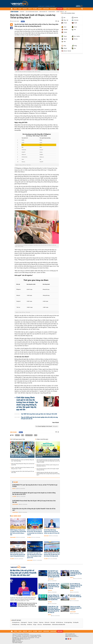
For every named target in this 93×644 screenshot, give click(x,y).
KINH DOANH (60, 9)
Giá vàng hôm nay (16, 622)
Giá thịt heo (30, 625)
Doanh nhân (52, 12)
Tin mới (15, 482)
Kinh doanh (15, 12)
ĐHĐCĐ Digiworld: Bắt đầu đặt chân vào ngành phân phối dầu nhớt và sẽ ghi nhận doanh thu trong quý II (48, 474)
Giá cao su (40, 625)
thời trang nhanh (29, 435)
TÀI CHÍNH (35, 9)
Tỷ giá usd (30, 622)
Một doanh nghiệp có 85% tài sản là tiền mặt (76, 596)
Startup (22, 12)
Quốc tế (72, 578)
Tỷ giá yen (36, 622)
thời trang (17, 435)
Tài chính (14, 496)
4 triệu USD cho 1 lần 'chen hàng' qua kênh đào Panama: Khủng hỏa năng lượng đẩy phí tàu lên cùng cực (54, 610)
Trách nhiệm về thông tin (17, 643)
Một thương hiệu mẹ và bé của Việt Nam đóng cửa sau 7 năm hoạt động (23, 460)
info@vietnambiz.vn (19, 641)
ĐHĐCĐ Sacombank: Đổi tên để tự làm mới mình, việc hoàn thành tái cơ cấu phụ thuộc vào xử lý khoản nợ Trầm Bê (35, 532)
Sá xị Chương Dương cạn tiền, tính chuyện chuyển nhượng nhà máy (48, 469)
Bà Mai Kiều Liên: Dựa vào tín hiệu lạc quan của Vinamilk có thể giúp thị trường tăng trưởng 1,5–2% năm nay (27, 605)
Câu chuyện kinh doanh (32, 12)
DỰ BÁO (20, 9)
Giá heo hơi (47, 622)
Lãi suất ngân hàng (68, 622)
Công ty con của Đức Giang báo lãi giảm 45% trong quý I (76, 608)
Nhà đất (14, 489)
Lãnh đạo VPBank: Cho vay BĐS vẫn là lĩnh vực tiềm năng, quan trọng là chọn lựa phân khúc (54, 597)
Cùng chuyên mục (42, 439)
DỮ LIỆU (65, 9)
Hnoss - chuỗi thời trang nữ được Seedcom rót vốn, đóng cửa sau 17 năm (23, 468)
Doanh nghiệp (15, 504)
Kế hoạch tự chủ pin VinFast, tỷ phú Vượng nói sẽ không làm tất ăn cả (48, 465)
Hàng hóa (50, 590)
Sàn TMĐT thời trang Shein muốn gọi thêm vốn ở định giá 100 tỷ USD (39, 414)
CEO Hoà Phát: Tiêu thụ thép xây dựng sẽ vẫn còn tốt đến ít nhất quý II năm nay (54, 586)
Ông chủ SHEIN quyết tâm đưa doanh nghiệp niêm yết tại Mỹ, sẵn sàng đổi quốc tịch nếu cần (39, 418)
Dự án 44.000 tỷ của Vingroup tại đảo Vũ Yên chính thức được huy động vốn (76, 586)
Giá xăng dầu (76, 622)
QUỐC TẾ (30, 9)
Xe (66, 12)
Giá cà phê (53, 622)
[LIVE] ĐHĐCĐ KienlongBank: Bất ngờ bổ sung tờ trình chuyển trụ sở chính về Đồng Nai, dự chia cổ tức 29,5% (34, 494)
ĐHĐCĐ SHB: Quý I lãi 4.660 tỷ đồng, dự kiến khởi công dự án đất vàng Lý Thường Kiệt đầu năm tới (18, 554)
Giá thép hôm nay (16, 625)
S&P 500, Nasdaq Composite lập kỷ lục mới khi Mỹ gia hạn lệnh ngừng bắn (76, 573)
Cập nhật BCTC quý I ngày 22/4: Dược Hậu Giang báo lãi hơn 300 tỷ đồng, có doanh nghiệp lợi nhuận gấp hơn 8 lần (35, 555)
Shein (36, 435)
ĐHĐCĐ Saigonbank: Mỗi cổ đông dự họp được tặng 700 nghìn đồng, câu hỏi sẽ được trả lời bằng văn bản (52, 554)
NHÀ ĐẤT (40, 9)
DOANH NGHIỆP (53, 9)
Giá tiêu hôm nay (60, 622)
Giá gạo (35, 625)
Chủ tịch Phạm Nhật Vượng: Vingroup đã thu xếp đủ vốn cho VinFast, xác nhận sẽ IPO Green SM (52, 532)
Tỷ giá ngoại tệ (24, 622)
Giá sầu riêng (23, 625)
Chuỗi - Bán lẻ (60, 12)
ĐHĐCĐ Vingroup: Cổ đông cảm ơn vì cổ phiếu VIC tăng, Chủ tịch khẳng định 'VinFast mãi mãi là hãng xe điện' (18, 532)
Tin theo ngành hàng (68, 13)
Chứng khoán (15, 512)
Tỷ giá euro (41, 622)
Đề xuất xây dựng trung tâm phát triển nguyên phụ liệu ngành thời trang (21, 456)
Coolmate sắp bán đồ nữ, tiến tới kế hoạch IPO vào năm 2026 (23, 472)
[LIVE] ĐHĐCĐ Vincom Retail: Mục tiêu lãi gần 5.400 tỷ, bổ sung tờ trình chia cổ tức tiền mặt (34, 502)
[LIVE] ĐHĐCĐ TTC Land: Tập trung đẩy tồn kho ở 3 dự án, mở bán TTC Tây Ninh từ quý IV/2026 (35, 486)
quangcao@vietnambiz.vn (73, 636)
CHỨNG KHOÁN (46, 9)
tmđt (22, 435)
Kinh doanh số (43, 12)
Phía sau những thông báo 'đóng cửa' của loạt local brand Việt (23, 464)
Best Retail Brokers (47, 625)
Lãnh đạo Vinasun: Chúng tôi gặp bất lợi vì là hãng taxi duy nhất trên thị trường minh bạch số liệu (47, 455)
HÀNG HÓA (25, 9)
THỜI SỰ (15, 9)
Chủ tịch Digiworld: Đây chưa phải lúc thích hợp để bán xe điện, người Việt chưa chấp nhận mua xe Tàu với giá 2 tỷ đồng (48, 461)
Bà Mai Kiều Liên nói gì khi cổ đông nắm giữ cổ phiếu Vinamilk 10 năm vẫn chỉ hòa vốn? (34, 509)
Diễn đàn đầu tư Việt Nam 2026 (59, 625)
